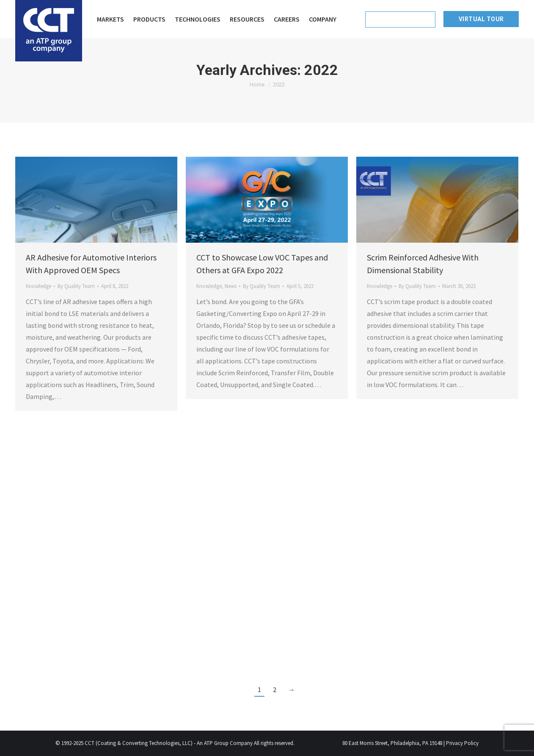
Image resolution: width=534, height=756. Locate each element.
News (231, 286)
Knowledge (39, 286)
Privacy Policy (462, 743)
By (76, 286)
